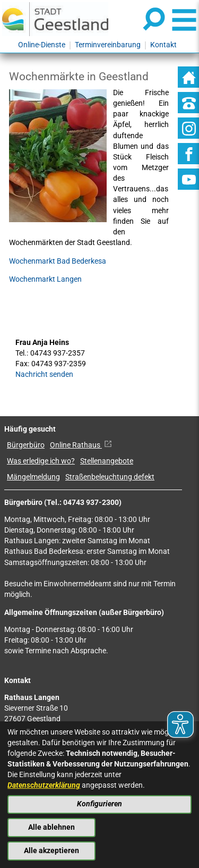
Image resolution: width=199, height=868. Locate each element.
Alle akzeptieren (51, 851)
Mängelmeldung (33, 477)
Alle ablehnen (51, 827)
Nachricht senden (44, 374)
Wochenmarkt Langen (45, 279)
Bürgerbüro (26, 445)
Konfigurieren (99, 804)
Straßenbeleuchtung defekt (110, 477)
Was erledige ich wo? (41, 461)
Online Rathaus (81, 445)
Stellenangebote (107, 461)
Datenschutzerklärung (44, 785)
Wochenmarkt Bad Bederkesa (58, 261)
